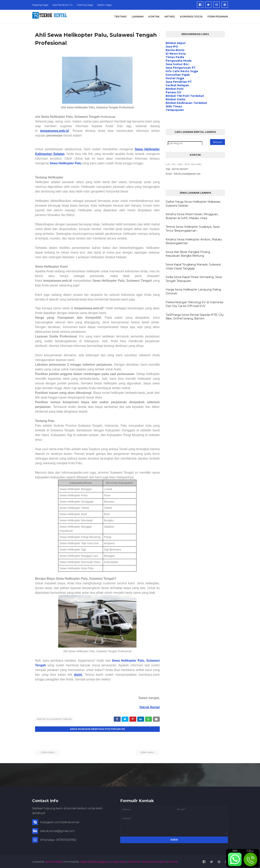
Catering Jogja (85, 5)
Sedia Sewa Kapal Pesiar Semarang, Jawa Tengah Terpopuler (194, 279)
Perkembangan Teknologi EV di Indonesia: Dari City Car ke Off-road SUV (195, 304)
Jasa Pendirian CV (62, 5)
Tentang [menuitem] (121, 17)
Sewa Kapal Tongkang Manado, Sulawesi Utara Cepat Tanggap (193, 266)
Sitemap (173, 861)
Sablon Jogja (104, 5)
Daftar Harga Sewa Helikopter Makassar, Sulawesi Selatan (193, 204)
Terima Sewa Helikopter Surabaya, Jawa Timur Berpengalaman (193, 229)
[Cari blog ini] (185, 143)
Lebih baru (48, 752)
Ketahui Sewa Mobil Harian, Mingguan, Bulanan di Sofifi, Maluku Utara (192, 216)
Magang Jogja (40, 5)
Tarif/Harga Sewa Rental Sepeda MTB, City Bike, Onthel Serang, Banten (195, 317)
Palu (78, 163)
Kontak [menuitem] (154, 17)
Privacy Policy (118, 861)
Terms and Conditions (154, 861)
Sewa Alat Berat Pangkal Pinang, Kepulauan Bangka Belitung (188, 254)
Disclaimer (134, 861)
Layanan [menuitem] (138, 17)
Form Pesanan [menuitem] (218, 17)
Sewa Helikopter (62, 163)
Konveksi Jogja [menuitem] (191, 17)
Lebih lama (147, 752)
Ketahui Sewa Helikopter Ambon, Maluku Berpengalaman (194, 241)
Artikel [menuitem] (170, 17)
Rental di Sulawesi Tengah (54, 719)
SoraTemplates (54, 861)
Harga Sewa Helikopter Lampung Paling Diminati (193, 291)
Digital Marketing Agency (94, 861)
